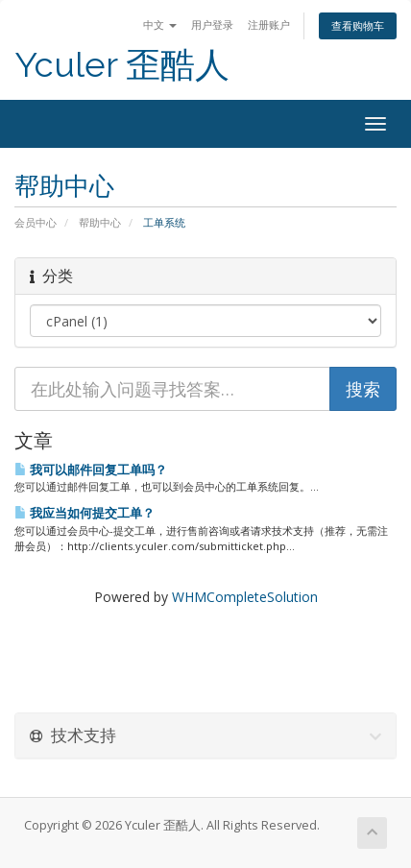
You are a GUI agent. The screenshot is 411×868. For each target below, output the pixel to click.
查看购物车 (358, 25)
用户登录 (212, 24)
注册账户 (269, 24)
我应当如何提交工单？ (85, 513)
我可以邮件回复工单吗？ (91, 470)
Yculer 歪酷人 (122, 65)
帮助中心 (100, 222)
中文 (160, 24)
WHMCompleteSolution (245, 597)
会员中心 (36, 222)
